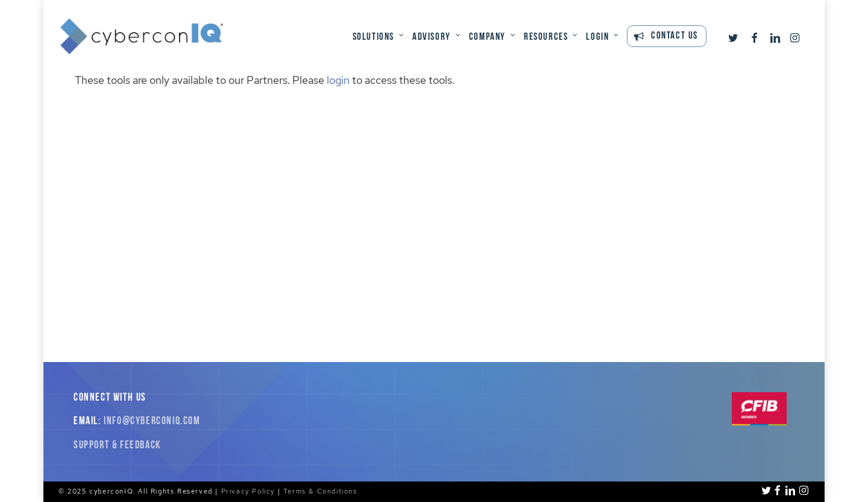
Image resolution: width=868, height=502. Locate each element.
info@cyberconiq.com (152, 421)
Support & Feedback (117, 446)
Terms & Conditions (320, 491)
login (338, 80)
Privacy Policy (248, 491)
